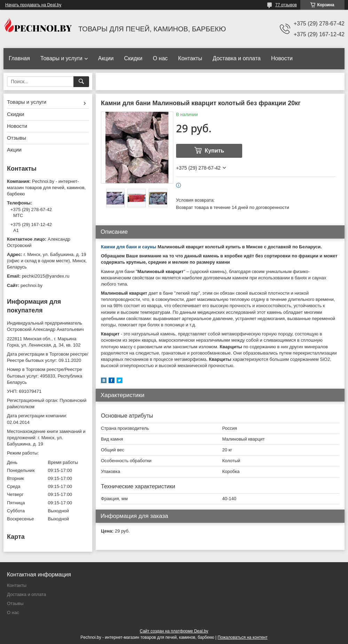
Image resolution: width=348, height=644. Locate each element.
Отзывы (17, 138)
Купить (214, 151)
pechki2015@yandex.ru (46, 276)
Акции (106, 58)
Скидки (133, 58)
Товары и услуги (61, 58)
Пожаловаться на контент (242, 637)
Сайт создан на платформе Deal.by (174, 631)
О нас (160, 58)
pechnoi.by (31, 285)
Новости (282, 58)
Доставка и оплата (237, 58)
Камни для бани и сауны (129, 247)
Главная (19, 58)
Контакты (190, 58)
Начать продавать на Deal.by (33, 5)
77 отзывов (286, 5)
